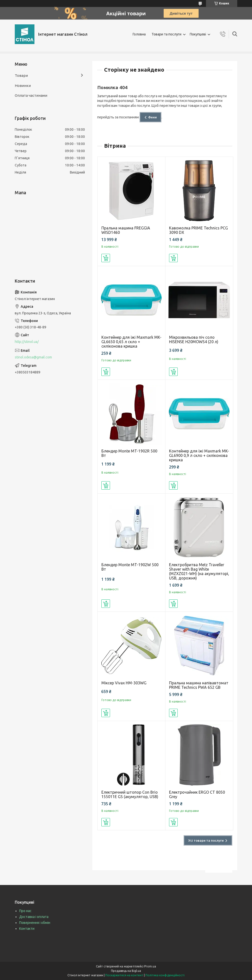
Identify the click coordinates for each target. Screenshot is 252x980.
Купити (106, 258)
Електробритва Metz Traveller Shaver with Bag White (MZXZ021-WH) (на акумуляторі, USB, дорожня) (199, 571)
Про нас (25, 911)
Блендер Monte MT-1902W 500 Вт (130, 567)
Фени (152, 117)
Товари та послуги (166, 34)
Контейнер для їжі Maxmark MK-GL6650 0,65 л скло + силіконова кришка (131, 342)
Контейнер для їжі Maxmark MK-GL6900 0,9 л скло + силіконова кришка (199, 455)
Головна (139, 34)
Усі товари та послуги (206, 840)
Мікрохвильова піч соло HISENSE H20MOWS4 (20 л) (194, 339)
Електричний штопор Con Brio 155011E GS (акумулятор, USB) (130, 794)
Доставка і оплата (34, 917)
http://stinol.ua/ (27, 342)
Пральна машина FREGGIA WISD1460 (126, 230)
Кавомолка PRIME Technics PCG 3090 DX (198, 230)
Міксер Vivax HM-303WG (124, 683)
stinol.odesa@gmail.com (33, 357)
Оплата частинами (31, 95)
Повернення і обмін (35, 923)
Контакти (27, 929)
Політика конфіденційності (165, 975)
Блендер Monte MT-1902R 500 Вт (129, 453)
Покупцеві (198, 34)
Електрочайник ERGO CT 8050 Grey (197, 794)
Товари (21, 75)
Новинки (23, 86)
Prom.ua (150, 966)
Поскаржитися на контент (124, 975)
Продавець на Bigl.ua (126, 971)
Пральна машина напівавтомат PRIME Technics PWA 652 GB (199, 685)
